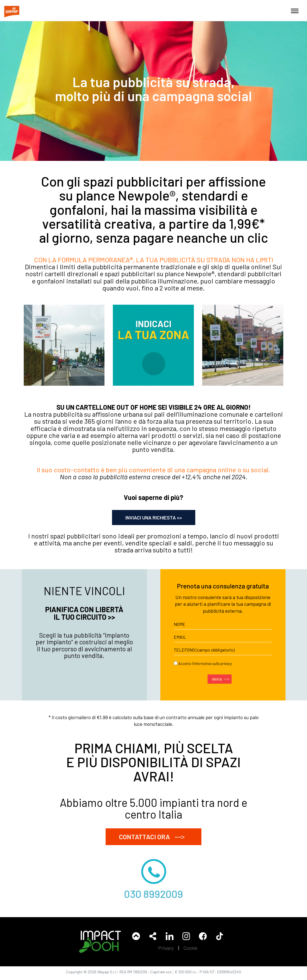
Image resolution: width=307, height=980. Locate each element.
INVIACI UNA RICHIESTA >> (154, 518)
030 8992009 (154, 895)
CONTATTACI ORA (154, 837)
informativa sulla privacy (213, 664)
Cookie (191, 951)
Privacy (166, 951)
